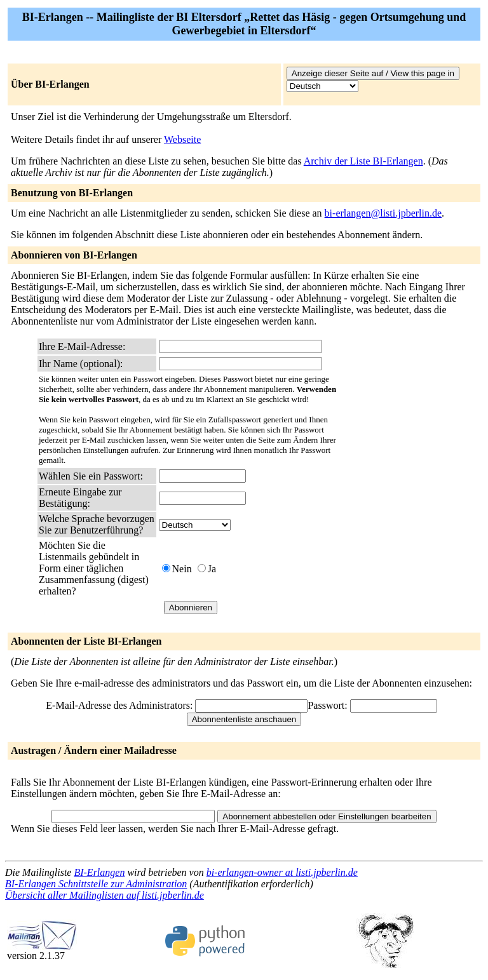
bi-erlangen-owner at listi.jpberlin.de (282, 872)
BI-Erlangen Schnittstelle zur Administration (96, 884)
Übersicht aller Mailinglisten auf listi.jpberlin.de (105, 895)
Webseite (182, 139)
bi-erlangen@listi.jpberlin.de (383, 213)
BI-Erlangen (99, 872)
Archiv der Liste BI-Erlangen (363, 161)
